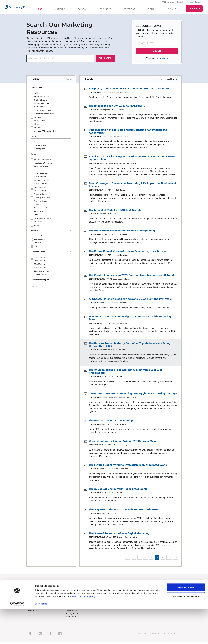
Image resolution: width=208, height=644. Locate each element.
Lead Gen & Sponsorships (37, 604)
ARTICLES (60, 10)
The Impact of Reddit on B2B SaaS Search (115, 212)
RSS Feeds (31, 589)
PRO (40, 10)
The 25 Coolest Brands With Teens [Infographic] (119, 491)
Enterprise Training (74, 589)
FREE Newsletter (168, 3)
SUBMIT (157, 53)
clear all (69, 81)
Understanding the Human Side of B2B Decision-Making (124, 443)
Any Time (37, 248)
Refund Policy (72, 609)
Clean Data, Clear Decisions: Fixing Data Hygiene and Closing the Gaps (133, 395)
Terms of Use (72, 612)
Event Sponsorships (35, 607)
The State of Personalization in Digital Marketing (119, 535)
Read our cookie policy (84, 631)
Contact (198, 3)
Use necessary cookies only (186, 631)
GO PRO (194, 9)
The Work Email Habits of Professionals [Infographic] (122, 232)
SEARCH (106, 60)
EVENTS (82, 10)
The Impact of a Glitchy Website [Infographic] (117, 108)
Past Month (38, 238)
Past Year (37, 245)
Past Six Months (40, 241)
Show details (41, 639)
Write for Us (31, 609)
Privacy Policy (72, 615)
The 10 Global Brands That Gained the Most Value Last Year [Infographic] (125, 373)
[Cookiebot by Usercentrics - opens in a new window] (17, 639)
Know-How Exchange (75, 607)
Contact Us (71, 604)
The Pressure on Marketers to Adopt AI (113, 422)
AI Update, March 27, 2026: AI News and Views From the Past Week (131, 301)
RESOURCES (105, 10)
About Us (30, 586)
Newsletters (31, 591)
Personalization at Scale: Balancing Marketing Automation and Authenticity (128, 133)
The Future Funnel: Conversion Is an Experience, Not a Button (127, 253)
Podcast (190, 3)
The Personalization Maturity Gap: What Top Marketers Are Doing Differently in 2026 (130, 346)
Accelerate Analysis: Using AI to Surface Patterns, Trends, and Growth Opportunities (132, 160)
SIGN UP (172, 10)
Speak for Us (32, 612)
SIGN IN (152, 10)
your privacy (162, 60)
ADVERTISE (129, 10)
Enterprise (181, 3)
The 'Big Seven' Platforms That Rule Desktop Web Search (124, 511)
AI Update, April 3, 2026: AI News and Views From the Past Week (129, 90)
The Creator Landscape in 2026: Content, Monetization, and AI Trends (132, 277)
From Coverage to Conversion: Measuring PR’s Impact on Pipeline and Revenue (132, 186)
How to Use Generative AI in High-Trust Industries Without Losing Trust (130, 320)
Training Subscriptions (75, 586)
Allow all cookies (186, 622)
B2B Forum (71, 591)
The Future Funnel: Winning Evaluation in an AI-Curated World (128, 467)
